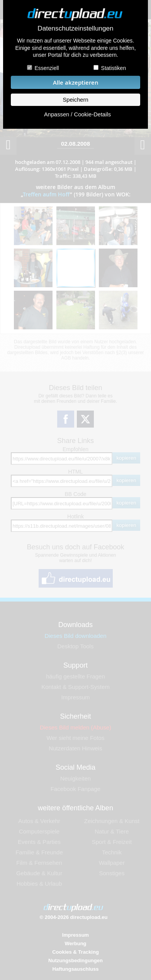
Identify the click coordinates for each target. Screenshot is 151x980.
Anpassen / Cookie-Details (77, 114)
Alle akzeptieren (76, 83)
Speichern (75, 100)
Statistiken (114, 68)
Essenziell (47, 68)
